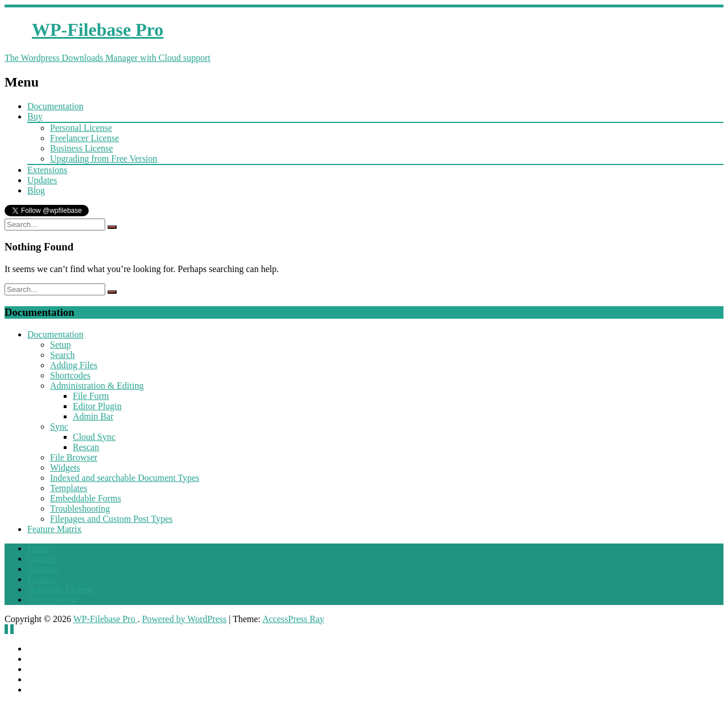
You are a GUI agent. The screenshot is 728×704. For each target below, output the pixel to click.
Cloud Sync (94, 437)
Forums (41, 579)
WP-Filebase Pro (106, 619)
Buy (35, 116)
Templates (69, 488)
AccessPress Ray (293, 619)
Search (63, 355)
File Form (91, 396)
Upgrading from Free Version (104, 158)
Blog (36, 190)
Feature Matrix (55, 529)
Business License (82, 148)
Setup (60, 345)
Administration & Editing (97, 386)
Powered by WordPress (185, 619)
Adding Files (74, 365)
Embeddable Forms (86, 498)
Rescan (86, 447)
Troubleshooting (80, 509)
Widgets (65, 468)
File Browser (74, 457)
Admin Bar (93, 416)
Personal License (81, 128)
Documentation (55, 106)
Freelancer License (84, 138)
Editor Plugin (97, 406)
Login (38, 548)
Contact (42, 559)
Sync (59, 427)
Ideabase (43, 569)
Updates (42, 180)
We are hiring (52, 600)
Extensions (47, 170)
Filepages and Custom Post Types (111, 519)
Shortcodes (70, 375)
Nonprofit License (61, 589)
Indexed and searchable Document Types (125, 478)
